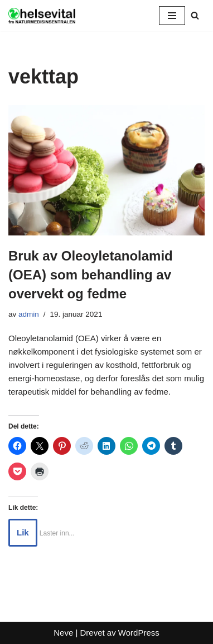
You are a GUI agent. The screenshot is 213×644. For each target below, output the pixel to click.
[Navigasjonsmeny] (172, 16)
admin (29, 314)
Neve (63, 633)
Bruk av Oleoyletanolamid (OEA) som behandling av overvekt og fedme (91, 274)
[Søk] (195, 15)
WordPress (139, 633)
